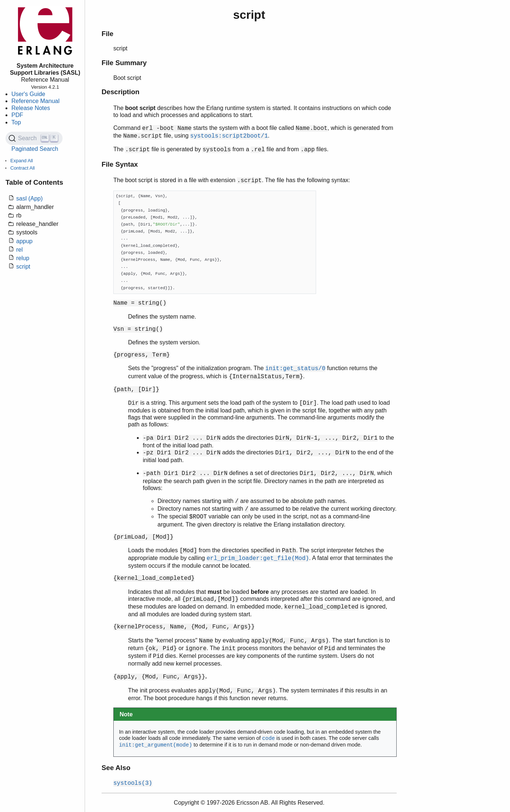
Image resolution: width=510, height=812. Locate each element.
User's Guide (28, 94)
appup (24, 241)
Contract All (22, 168)
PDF (17, 115)
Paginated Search (35, 149)
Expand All (22, 161)
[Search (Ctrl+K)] (34, 138)
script (23, 267)
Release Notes (31, 108)
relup (23, 258)
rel (20, 250)
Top (16, 122)
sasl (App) (29, 198)
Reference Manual (36, 101)
